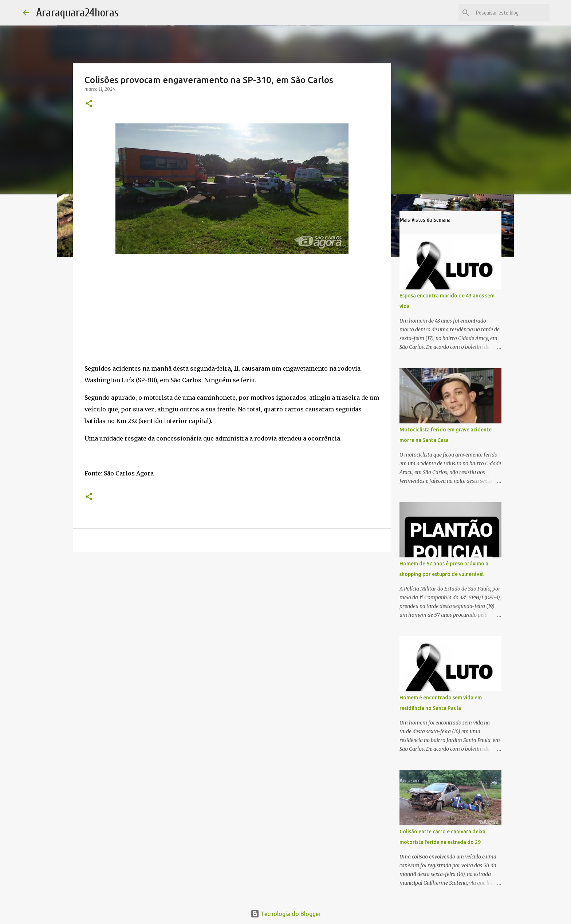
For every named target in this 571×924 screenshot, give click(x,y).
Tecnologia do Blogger (286, 914)
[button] (89, 104)
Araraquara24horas (77, 13)
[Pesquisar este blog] (511, 13)
